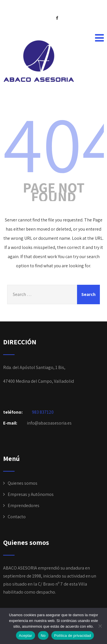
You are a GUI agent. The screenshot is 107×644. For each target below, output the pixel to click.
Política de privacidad (73, 636)
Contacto (17, 517)
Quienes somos (23, 483)
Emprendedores (24, 505)
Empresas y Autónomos (31, 494)
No (43, 636)
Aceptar (26, 636)
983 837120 (43, 412)
